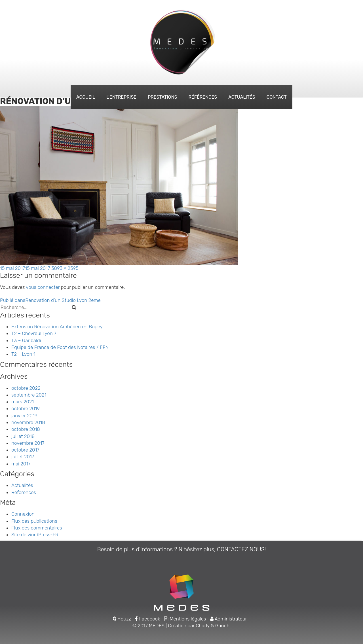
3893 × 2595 (65, 268)
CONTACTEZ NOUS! (241, 549)
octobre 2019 (26, 408)
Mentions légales (185, 619)
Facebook (147, 619)
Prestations (162, 97)
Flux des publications (34, 521)
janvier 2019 (24, 416)
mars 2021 (23, 402)
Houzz (122, 619)
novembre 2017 (28, 443)
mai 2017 (21, 464)
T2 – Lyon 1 (23, 354)
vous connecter (43, 287)
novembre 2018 (28, 422)
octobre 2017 (25, 450)
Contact (277, 97)
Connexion (23, 514)
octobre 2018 (26, 429)
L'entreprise (121, 97)
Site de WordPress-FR (35, 535)
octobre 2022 (26, 388)
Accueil (86, 97)
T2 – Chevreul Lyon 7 (34, 333)
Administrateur (229, 619)
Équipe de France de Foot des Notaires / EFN (60, 347)
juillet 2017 (23, 457)
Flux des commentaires (37, 528)
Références (203, 97)
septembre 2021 (29, 395)
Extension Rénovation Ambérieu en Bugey (57, 327)
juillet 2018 (23, 436)
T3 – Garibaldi (26, 340)
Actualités (242, 97)
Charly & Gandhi (213, 626)
